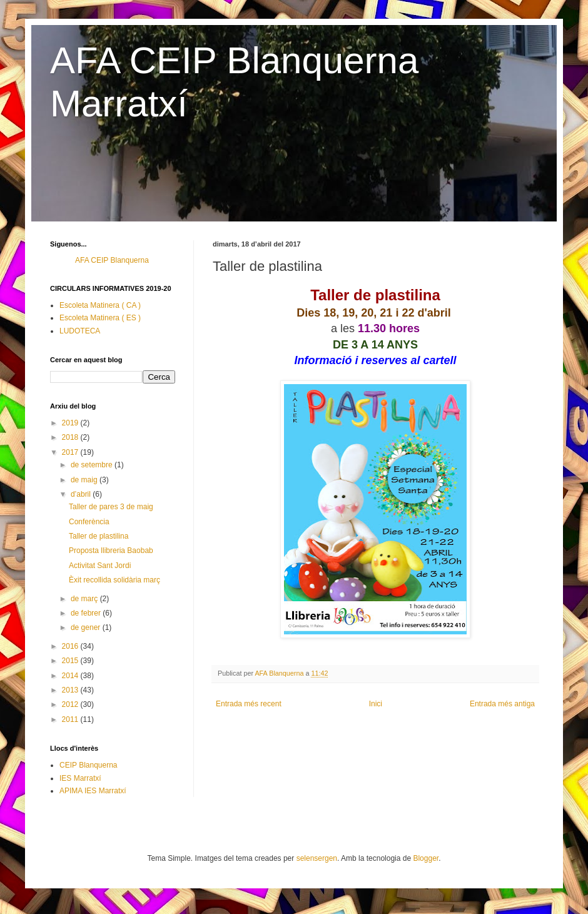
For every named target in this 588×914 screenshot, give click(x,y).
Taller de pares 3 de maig (111, 507)
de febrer (87, 613)
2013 (71, 690)
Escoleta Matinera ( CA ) (100, 305)
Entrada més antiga (502, 704)
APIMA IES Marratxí (93, 791)
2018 (71, 437)
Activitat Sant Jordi (100, 566)
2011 (71, 719)
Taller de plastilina (99, 536)
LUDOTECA (80, 331)
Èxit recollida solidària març (114, 580)
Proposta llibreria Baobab (111, 551)
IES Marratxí (80, 778)
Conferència (89, 522)
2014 (71, 676)
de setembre (93, 465)
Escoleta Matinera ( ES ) (100, 318)
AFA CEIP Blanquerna (112, 260)
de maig (85, 480)
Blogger (426, 858)
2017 (71, 452)
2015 (71, 661)
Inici (376, 704)
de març (85, 599)
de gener (87, 627)
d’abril (82, 494)
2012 (71, 704)
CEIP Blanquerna (89, 765)
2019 (71, 423)
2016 (71, 646)
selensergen (317, 858)
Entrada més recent (249, 704)
